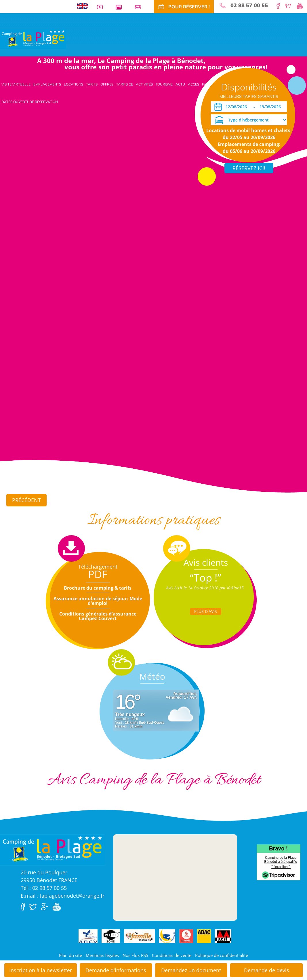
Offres (107, 84)
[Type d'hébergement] (249, 120)
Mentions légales (102, 955)
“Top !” (206, 578)
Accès (193, 84)
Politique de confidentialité (222, 955)
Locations (74, 84)
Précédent (26, 500)
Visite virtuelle (16, 84)
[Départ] (272, 107)
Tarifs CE (125, 84)
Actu (180, 84)
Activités (144, 84)
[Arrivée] (237, 107)
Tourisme (164, 84)
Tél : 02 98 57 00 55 (44, 888)
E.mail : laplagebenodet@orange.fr (63, 896)
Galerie (121, 7)
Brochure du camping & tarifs (98, 588)
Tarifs (92, 84)
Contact (140, 7)
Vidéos (102, 7)
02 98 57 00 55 (249, 5)
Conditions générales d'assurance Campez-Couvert (98, 616)
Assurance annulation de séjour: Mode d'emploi (98, 601)
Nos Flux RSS (135, 955)
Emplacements (47, 84)
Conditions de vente (172, 955)
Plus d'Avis (206, 611)
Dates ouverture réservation (30, 102)
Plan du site (70, 955)
